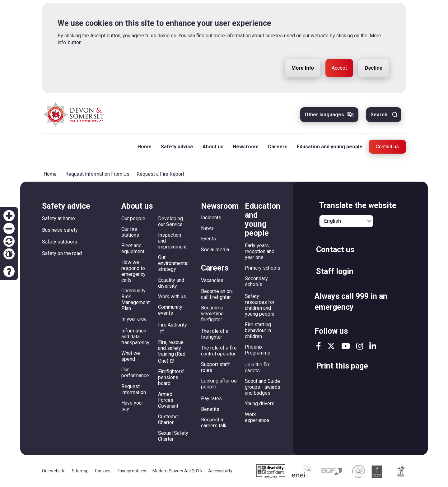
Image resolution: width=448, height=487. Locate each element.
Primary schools (263, 268)
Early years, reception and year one (260, 251)
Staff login (335, 271)
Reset (9, 241)
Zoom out (9, 229)
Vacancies (212, 280)
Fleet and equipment (133, 248)
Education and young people (330, 147)
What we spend (131, 356)
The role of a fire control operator (219, 351)
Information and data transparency (135, 337)
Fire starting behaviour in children (258, 330)
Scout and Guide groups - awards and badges (263, 387)
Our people (133, 218)
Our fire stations (130, 232)
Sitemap (80, 471)
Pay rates (211, 399)
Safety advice (177, 147)
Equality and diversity (171, 283)
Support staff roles (215, 367)
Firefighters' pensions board (171, 377)
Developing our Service (170, 221)
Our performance (135, 373)
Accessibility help (9, 271)
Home (145, 147)
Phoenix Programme (258, 350)
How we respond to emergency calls (133, 271)
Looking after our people (219, 384)
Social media (215, 250)
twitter (331, 346)
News (207, 228)
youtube (346, 346)
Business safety (60, 230)
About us (213, 147)
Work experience (257, 417)
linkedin (373, 346)
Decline (373, 53)
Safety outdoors (60, 242)
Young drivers (260, 404)
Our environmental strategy (173, 263)
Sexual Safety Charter (173, 436)
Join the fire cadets (258, 368)
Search (379, 115)
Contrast (9, 254)
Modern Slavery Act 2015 (177, 471)
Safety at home (58, 218)
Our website (54, 471)
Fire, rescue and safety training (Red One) (172, 352)
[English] (346, 221)
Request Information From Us (97, 174)
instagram (360, 346)
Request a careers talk (214, 423)
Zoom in (9, 216)
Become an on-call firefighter (217, 294)
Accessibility (220, 471)
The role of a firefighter (215, 334)
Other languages (324, 115)
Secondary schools (256, 281)
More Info (303, 53)
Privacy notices (131, 471)
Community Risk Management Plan (135, 299)
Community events (170, 310)
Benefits (210, 409)
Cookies (103, 471)
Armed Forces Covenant (168, 400)
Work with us (172, 297)
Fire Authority (173, 328)
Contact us (387, 147)
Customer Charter (169, 420)
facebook (319, 346)
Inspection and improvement (172, 241)
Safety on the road (62, 253)
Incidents (211, 218)
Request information (134, 389)
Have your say (132, 406)
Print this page (342, 366)
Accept (339, 53)
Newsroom (246, 147)
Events (208, 239)
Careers (278, 147)
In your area (134, 319)
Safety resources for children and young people (260, 305)
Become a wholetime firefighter (212, 314)
